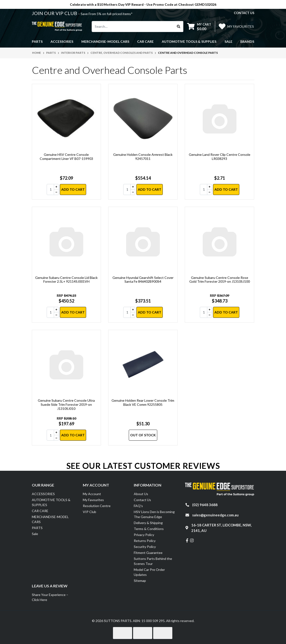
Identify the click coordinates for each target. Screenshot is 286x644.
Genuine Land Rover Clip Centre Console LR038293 (220, 157)
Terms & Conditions (149, 529)
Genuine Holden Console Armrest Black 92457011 (143, 157)
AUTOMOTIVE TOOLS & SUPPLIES (51, 502)
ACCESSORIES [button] (62, 41)
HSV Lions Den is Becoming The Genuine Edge (154, 514)
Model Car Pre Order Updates (149, 572)
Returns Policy (145, 541)
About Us (141, 494)
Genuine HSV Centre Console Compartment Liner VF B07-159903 (66, 157)
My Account (92, 494)
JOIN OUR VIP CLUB (55, 13)
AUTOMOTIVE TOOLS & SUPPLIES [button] (189, 41)
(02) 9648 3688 (205, 505)
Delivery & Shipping (148, 523)
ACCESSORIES (43, 494)
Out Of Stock (143, 435)
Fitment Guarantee (148, 553)
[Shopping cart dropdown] (199, 26)
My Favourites (93, 500)
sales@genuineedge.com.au (215, 515)
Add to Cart (73, 189)
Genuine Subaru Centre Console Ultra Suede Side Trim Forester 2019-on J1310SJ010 (66, 404)
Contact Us (142, 500)
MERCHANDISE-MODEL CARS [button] (105, 41)
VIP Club (90, 512)
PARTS (37, 528)
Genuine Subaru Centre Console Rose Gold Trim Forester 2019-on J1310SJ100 (220, 280)
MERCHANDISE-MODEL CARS (50, 519)
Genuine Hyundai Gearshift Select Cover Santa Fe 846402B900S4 (143, 280)
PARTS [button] (37, 41)
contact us (244, 13)
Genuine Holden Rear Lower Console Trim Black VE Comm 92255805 (143, 402)
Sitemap (140, 581)
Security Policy (145, 547)
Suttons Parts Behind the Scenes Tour (153, 561)
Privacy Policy (144, 535)
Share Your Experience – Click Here (50, 597)
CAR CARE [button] (145, 41)
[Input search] (133, 27)
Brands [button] (247, 41)
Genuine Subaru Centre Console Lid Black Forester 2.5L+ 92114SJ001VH (66, 280)
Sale (228, 41)
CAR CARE (40, 511)
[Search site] (179, 27)
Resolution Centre (97, 506)
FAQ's (138, 506)
